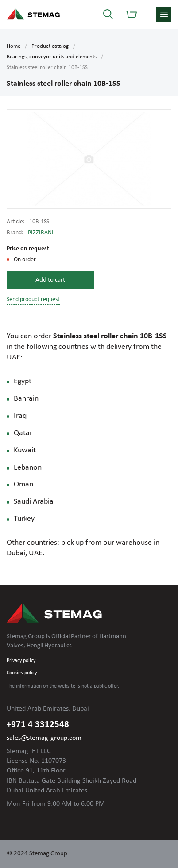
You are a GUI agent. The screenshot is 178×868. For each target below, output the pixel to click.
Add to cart (50, 280)
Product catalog (50, 46)
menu (164, 14)
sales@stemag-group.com (44, 738)
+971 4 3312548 (38, 725)
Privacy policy (21, 661)
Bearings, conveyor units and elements (52, 57)
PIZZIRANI (41, 233)
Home (14, 46)
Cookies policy (22, 673)
